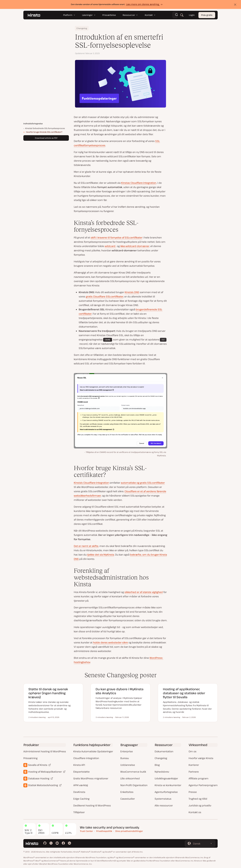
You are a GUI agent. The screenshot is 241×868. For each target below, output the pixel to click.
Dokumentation (164, 751)
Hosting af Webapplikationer (45, 772)
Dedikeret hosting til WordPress (92, 805)
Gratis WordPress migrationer (91, 778)
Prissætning (30, 758)
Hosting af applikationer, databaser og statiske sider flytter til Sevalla (184, 693)
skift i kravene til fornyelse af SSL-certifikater (117, 238)
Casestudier (128, 799)
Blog (157, 765)
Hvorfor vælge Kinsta (201, 758)
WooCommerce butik (133, 772)
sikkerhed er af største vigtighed (144, 592)
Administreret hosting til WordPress (45, 751)
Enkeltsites (127, 792)
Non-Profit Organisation (134, 785)
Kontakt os (195, 812)
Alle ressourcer (164, 805)
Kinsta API (79, 765)
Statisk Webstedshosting (43, 785)
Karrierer (194, 765)
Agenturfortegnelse (166, 792)
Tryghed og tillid (198, 799)
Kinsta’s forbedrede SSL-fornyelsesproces (45, 128)
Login (192, 15)
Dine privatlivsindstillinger (129, 831)
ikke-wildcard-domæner (135, 246)
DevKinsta (79, 792)
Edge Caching (81, 799)
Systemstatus (163, 799)
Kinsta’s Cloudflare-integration (91, 483)
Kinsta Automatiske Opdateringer (93, 751)
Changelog (82, 28)
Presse (193, 792)
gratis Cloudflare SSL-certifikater (105, 297)
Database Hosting (39, 778)
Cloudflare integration (86, 758)
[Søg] (182, 15)
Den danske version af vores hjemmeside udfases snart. (117, 4)
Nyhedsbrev (162, 772)
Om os (193, 751)
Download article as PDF (46, 138)
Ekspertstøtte (81, 772)
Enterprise (127, 751)
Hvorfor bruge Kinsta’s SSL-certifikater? (44, 132)
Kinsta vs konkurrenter (168, 785)
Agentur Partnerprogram (203, 785)
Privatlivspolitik (104, 831)
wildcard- (110, 246)
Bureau (125, 758)
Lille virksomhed (130, 778)
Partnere (194, 772)
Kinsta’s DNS (132, 292)
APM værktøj (81, 785)
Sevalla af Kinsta (38, 765)
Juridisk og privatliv (200, 805)
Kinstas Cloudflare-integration (139, 183)
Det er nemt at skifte (86, 546)
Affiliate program (199, 778)
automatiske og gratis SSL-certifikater (143, 483)
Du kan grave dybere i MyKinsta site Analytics (120, 691)
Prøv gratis (207, 15)
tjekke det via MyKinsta (101, 555)
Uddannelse (128, 765)
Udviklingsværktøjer (166, 778)
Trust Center (86, 831)
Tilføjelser (79, 812)
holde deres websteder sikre (110, 642)
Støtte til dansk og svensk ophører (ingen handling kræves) (48, 693)
